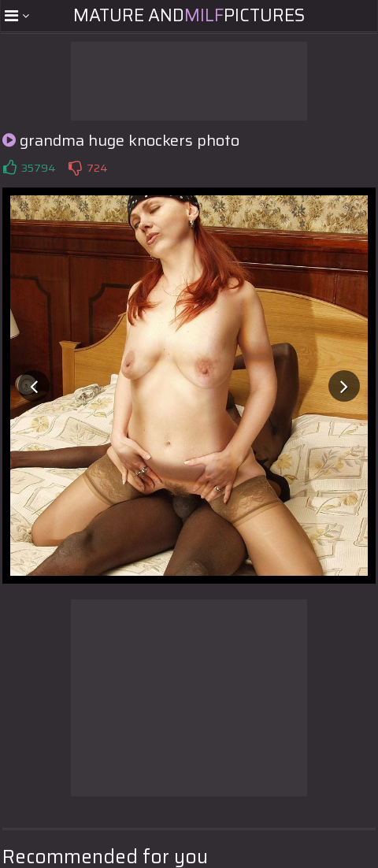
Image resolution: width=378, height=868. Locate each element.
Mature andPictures (189, 15)
